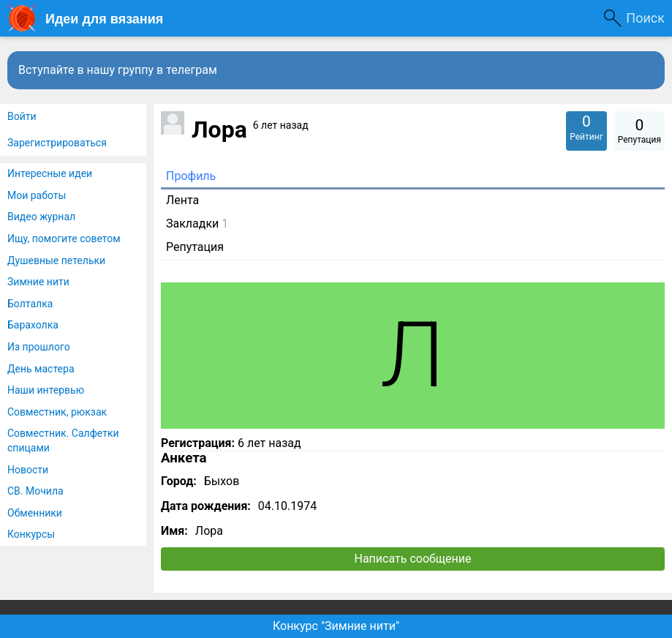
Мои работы (37, 195)
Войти (22, 116)
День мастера (41, 369)
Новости (28, 470)
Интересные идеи (50, 173)
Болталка (30, 304)
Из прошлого (39, 347)
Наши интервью (46, 390)
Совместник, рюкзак (57, 412)
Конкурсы (31, 534)
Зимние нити (38, 282)
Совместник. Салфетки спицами (63, 440)
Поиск (645, 18)
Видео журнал (41, 217)
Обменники (35, 513)
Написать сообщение (413, 559)
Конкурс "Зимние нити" (336, 626)
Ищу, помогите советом (64, 239)
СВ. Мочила (35, 491)
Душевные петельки (56, 260)
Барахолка (33, 325)
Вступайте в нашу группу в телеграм (118, 70)
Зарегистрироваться (57, 143)
